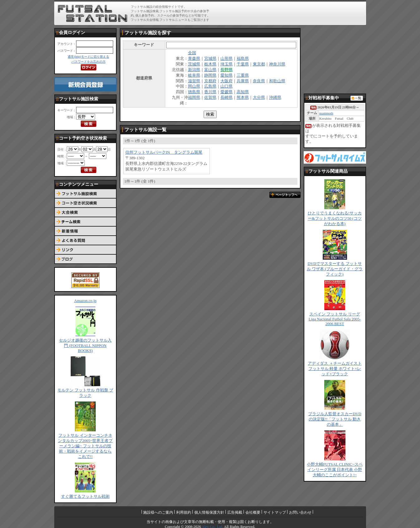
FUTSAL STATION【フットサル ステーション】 (92, 13)
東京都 (259, 64)
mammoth (326, 113)
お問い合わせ (300, 512)
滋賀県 (194, 81)
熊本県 (243, 98)
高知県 (243, 92)
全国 (192, 53)
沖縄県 (275, 98)
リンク (85, 250)
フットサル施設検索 (85, 194)
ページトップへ (285, 195)
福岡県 (194, 98)
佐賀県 (210, 98)
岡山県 (194, 86)
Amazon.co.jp (85, 301)
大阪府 (227, 81)
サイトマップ (275, 512)
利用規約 (184, 512)
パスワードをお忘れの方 (89, 62)
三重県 (243, 75)
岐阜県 (194, 75)
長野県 (227, 70)
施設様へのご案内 (158, 512)
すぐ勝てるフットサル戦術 (85, 497)
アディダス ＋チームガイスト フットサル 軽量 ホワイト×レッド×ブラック (335, 369)
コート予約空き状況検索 (85, 203)
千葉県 (243, 64)
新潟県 (194, 70)
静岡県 (210, 75)
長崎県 (227, 98)
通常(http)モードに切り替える (88, 57)
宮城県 (210, 59)
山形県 (227, 59)
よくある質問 (85, 241)
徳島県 (194, 92)
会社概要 (253, 512)
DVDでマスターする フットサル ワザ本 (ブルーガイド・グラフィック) (335, 269)
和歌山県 (277, 81)
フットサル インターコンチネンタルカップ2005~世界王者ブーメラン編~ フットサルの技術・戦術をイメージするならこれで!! (85, 446)
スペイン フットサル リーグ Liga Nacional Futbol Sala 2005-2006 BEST (335, 319)
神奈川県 (277, 64)
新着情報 (85, 231)
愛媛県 (227, 92)
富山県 (210, 70)
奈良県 (259, 81)
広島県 (210, 86)
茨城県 (194, 64)
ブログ (85, 259)
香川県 (210, 92)
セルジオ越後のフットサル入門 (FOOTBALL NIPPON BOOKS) (85, 346)
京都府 (210, 81)
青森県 (194, 59)
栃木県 (210, 64)
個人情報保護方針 (209, 512)
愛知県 (227, 75)
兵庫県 (243, 81)
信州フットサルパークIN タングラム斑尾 (164, 152)
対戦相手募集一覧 (357, 98)
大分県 (259, 98)
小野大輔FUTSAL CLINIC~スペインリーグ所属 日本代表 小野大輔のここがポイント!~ (335, 470)
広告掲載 (235, 512)
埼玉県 (227, 64)
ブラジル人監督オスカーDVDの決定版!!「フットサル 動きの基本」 (335, 419)
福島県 (243, 59)
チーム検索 (85, 222)
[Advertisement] (292, 13)
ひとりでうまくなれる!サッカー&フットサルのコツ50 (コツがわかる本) (335, 218)
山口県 (227, 86)
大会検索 (85, 213)
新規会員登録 (85, 84)
